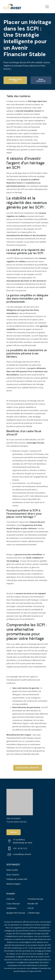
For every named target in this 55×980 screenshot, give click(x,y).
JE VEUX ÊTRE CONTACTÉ (28, 768)
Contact (14, 832)
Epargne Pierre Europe (16, 913)
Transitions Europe (35, 899)
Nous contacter (41, 80)
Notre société (12, 870)
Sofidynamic (12, 908)
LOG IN (31, 908)
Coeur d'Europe (13, 904)
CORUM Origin (34, 913)
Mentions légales (13, 884)
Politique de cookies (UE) (17, 879)
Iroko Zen (10, 899)
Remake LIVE (33, 904)
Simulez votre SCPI (15, 80)
